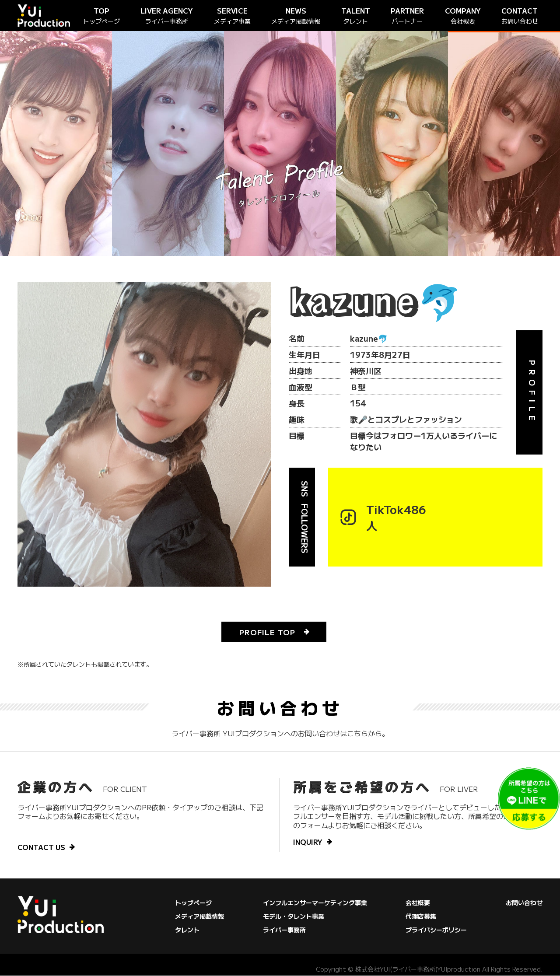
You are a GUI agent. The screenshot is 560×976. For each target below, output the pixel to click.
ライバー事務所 (284, 930)
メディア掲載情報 (199, 917)
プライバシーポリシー (436, 930)
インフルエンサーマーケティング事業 (315, 903)
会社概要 (418, 903)
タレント (187, 930)
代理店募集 (421, 917)
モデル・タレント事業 (294, 917)
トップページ (193, 903)
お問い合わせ (524, 903)
